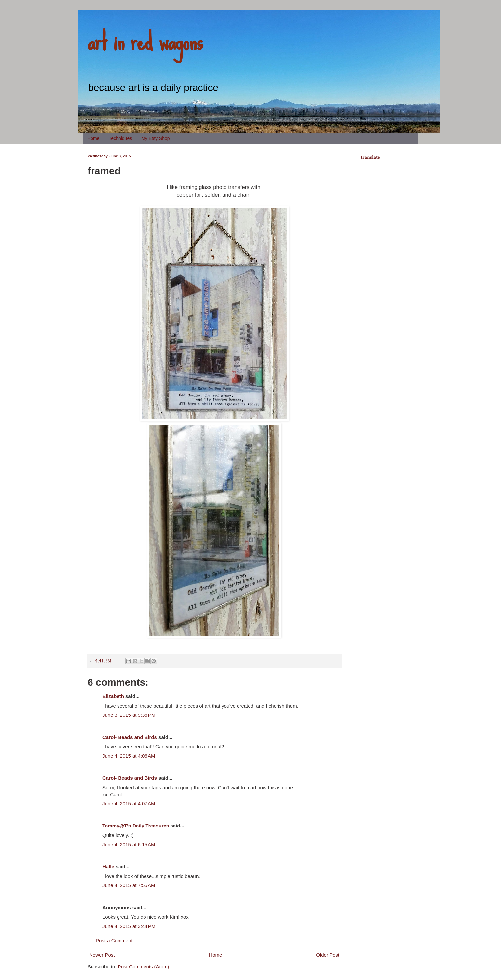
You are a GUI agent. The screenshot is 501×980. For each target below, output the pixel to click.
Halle (108, 867)
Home (93, 138)
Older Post (328, 955)
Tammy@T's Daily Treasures (136, 826)
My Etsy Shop (155, 138)
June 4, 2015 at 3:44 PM (129, 926)
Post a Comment (114, 941)
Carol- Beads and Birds (130, 737)
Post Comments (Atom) (144, 967)
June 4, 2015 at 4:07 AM (129, 804)
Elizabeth (113, 696)
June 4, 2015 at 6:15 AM (129, 844)
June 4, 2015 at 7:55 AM (129, 885)
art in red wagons (145, 41)
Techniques (120, 138)
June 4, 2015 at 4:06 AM (129, 756)
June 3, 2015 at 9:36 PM (129, 715)
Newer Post (102, 955)
